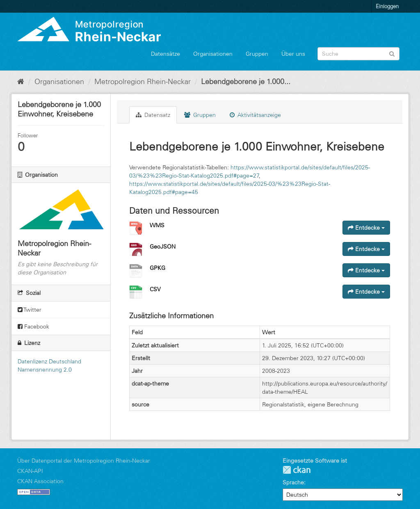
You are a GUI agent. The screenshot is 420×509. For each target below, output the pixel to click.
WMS (157, 225)
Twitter (30, 310)
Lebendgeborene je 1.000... (246, 82)
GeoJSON (163, 247)
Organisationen (213, 54)
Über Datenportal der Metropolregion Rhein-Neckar (84, 461)
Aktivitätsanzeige (255, 115)
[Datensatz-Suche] (358, 54)
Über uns (293, 54)
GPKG (157, 268)
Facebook (33, 326)
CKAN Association (40, 481)
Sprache (293, 482)
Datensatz (153, 115)
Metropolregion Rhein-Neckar (143, 82)
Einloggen (387, 6)
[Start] (21, 82)
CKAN (297, 470)
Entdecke (366, 228)
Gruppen (257, 54)
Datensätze (165, 54)
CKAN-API (30, 471)
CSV (155, 289)
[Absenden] (392, 53)
